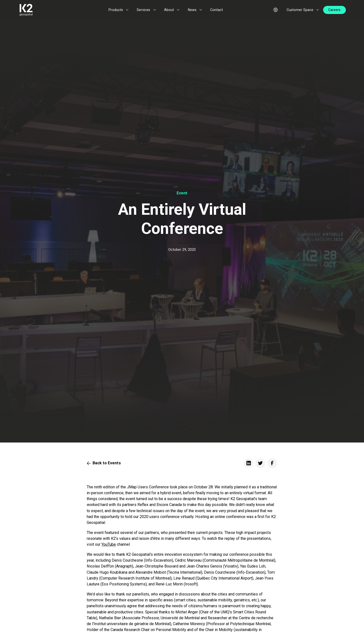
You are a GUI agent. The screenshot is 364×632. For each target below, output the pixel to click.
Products (116, 10)
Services (143, 10)
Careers (334, 10)
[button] (119, 10)
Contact (217, 10)
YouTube (109, 544)
